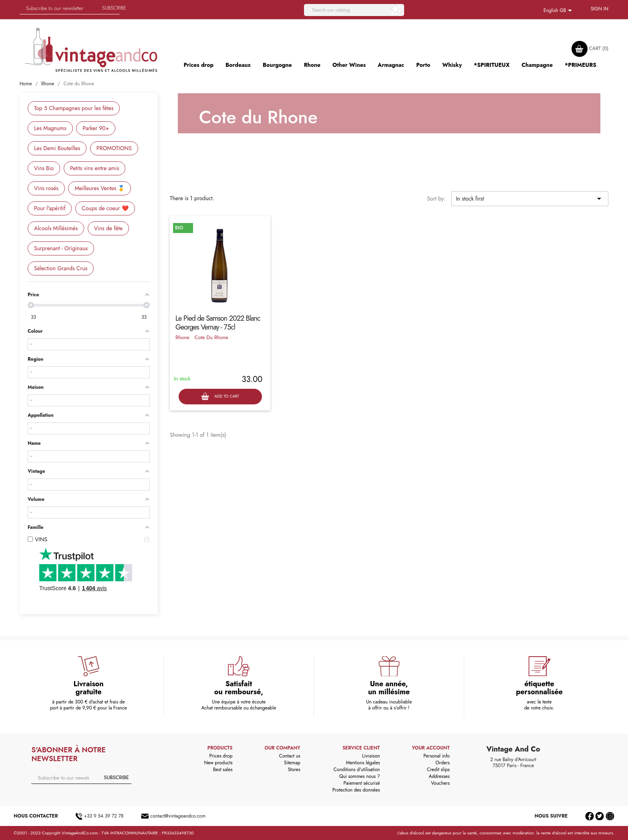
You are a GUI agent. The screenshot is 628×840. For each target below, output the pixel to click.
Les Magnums (50, 128)
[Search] (354, 10)
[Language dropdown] (559, 11)
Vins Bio (44, 168)
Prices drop (221, 756)
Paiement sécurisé (362, 783)
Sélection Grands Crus (61, 268)
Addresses (439, 776)
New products (218, 763)
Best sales (223, 770)
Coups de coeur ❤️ (105, 208)
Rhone (182, 337)
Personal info (437, 756)
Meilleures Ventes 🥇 (100, 188)
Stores (294, 770)
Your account (431, 748)
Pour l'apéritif (50, 208)
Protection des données (356, 790)
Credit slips (438, 770)
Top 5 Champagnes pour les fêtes (74, 108)
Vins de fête (108, 228)
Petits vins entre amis (95, 168)
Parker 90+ (96, 128)
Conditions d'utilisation (357, 770)
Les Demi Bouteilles (57, 148)
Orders (443, 763)
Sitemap (292, 763)
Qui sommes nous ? (360, 776)
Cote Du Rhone (211, 337)
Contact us (290, 756)
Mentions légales (363, 763)
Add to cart (220, 397)
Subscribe (114, 8)
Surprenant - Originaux (61, 248)
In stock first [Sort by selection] (530, 199)
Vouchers (440, 783)
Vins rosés (46, 188)
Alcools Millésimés (56, 228)
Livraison (371, 756)
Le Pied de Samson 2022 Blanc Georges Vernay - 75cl (218, 323)
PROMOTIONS (114, 148)
